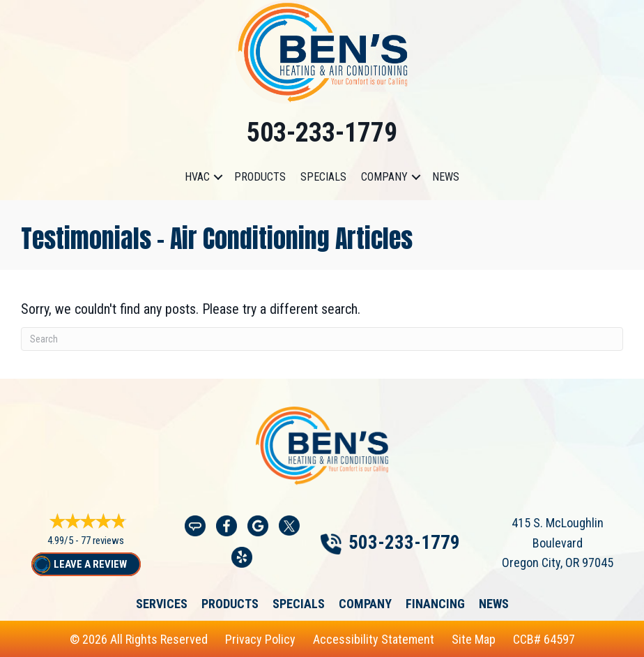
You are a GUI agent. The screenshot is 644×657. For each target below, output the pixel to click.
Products (260, 177)
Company (384, 177)
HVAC (197, 177)
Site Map (474, 639)
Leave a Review (90, 564)
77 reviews (102, 541)
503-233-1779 (322, 133)
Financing (435, 604)
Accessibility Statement (374, 639)
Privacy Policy (260, 639)
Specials (323, 177)
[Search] (322, 339)
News (446, 177)
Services (162, 604)
